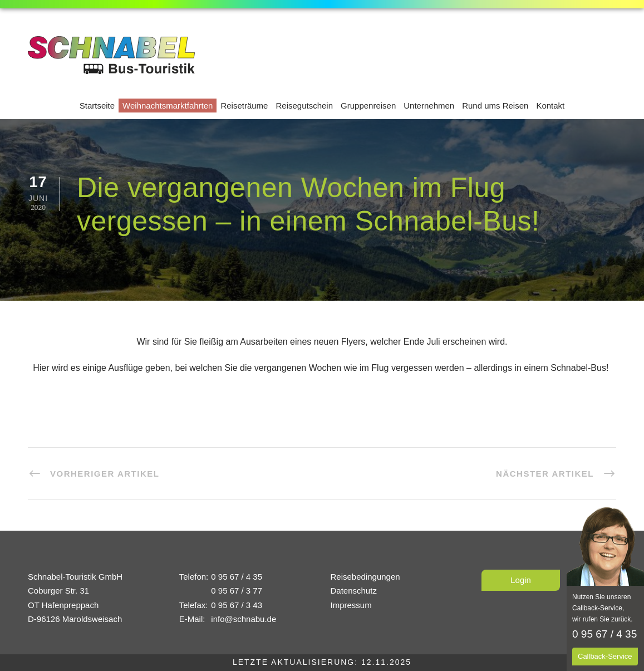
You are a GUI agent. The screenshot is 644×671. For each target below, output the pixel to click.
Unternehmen (429, 106)
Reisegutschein (304, 106)
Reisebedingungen (365, 577)
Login (521, 580)
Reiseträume (244, 106)
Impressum (351, 605)
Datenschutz (354, 591)
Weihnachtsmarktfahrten (168, 106)
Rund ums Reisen (495, 106)
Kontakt (550, 106)
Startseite (97, 106)
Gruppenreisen (368, 106)
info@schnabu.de (244, 619)
